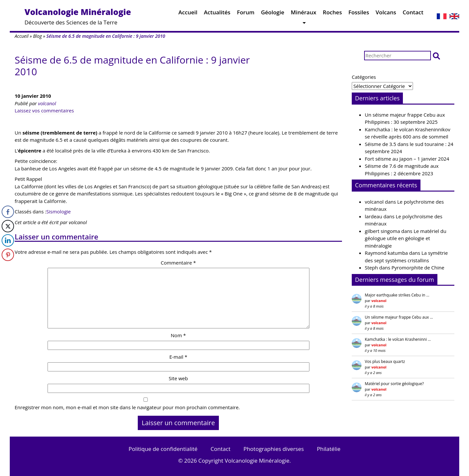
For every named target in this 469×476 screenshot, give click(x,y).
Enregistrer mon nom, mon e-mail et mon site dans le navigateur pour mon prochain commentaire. (127, 407)
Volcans (386, 14)
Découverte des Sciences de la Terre (78, 16)
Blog (37, 36)
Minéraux (304, 14)
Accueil (188, 14)
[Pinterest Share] (8, 255)
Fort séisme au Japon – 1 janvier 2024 (407, 159)
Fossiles (359, 14)
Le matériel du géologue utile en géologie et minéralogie (405, 238)
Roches (332, 14)
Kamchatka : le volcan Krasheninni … (398, 339)
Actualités (217, 14)
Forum (246, 14)
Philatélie (329, 449)
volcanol (47, 103)
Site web (178, 378)
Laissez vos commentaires (44, 110)
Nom (178, 335)
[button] (436, 56)
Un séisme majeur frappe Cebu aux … (399, 317)
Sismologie (58, 211)
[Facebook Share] (8, 212)
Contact (413, 14)
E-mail (178, 357)
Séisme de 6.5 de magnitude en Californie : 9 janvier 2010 (132, 66)
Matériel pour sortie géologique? (394, 384)
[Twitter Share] (8, 226)
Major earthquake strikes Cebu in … (397, 295)
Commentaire (178, 263)
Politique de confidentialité (163, 449)
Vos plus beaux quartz (385, 361)
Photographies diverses (273, 449)
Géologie (273, 14)
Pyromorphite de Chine (418, 267)
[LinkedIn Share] (8, 240)
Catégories (364, 77)
